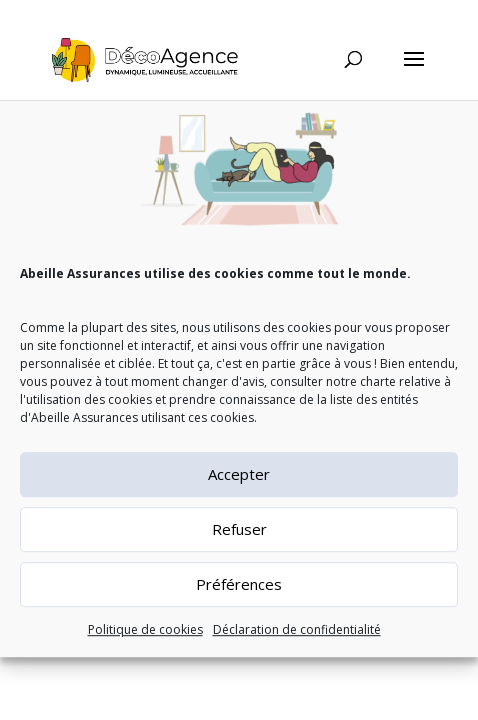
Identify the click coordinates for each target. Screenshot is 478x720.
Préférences (239, 593)
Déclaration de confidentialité (297, 638)
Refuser (239, 538)
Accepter (239, 483)
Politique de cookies (145, 638)
